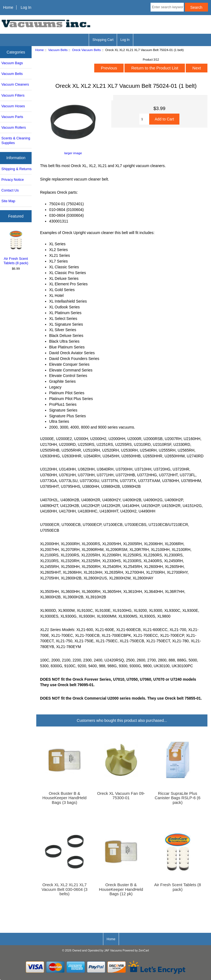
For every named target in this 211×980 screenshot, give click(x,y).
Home (8, 7)
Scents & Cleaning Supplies (16, 140)
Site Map (8, 201)
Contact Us (10, 190)
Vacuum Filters (13, 95)
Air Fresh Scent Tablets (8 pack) (16, 247)
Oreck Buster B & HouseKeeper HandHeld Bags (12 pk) (121, 889)
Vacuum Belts (58, 50)
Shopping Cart (103, 40)
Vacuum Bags (12, 63)
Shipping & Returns (16, 169)
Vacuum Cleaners (15, 84)
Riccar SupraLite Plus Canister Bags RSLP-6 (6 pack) (177, 798)
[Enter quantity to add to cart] (144, 119)
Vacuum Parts (12, 117)
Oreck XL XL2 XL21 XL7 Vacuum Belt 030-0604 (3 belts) (64, 889)
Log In (26, 7)
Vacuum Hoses (13, 106)
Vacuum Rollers (14, 127)
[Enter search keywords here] (167, 7)
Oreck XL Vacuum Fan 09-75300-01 (121, 796)
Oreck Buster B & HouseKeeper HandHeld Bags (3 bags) (64, 798)
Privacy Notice (13, 180)
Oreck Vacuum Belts (86, 50)
